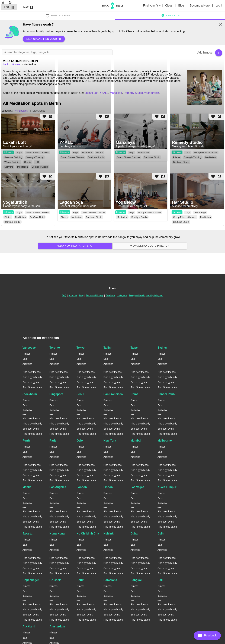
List (9, 7)
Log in (219, 6)
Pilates (8, 217)
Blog (181, 6)
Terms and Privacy (95, 295)
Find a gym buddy (32, 377)
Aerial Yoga (200, 212)
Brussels (56, 580)
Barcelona (110, 580)
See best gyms (31, 382)
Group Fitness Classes (37, 212)
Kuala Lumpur (167, 487)
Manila (27, 487)
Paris (53, 441)
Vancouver (30, 348)
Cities (169, 6)
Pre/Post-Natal (37, 217)
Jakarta (27, 534)
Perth (26, 441)
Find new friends (32, 372)
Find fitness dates (32, 387)
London (82, 487)
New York (110, 441)
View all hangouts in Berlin (150, 246)
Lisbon (108, 487)
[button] (207, 636)
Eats (25, 359)
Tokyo (81, 348)
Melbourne (165, 441)
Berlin (80, 580)
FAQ (64, 295)
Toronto (55, 348)
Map (28, 7)
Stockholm (30, 394)
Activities (27, 364)
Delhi (161, 534)
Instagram (122, 295)
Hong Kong (57, 534)
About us (73, 295)
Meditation (20, 217)
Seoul (80, 394)
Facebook (110, 295)
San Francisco (113, 394)
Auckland (29, 626)
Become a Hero (200, 6)
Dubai (134, 534)
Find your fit (152, 6)
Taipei (134, 348)
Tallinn (108, 348)
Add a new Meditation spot (75, 246)
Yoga (19, 212)
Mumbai (136, 441)
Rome (134, 394)
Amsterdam (57, 626)
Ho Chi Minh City (88, 534)
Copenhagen (31, 580)
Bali (160, 580)
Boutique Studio (12, 222)
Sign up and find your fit (44, 39)
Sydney (163, 348)
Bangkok (136, 580)
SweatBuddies (58, 15)
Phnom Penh (166, 394)
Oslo (80, 441)
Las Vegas (137, 487)
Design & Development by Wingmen (146, 295)
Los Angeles (58, 487)
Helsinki (109, 534)
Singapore (56, 394)
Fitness (8, 212)
